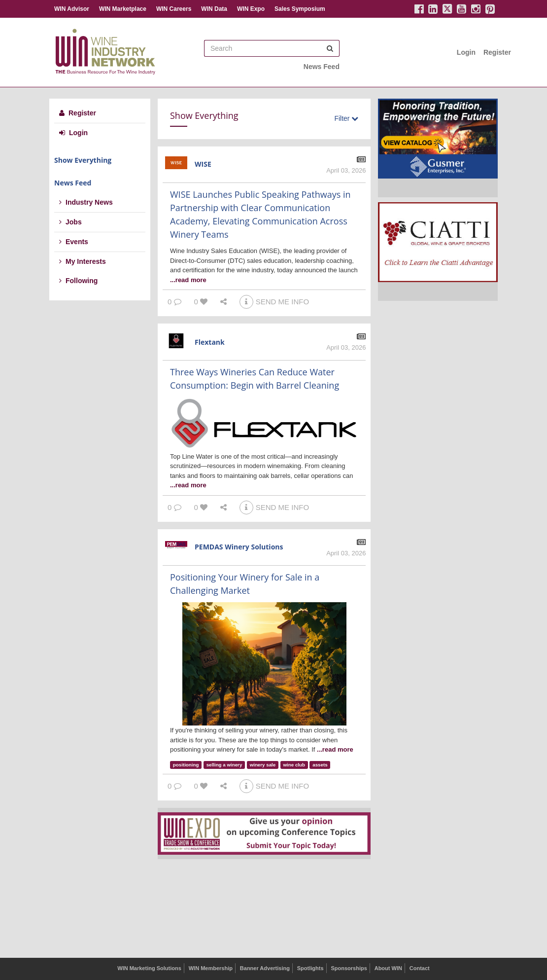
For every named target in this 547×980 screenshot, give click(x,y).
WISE (203, 164)
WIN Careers (174, 9)
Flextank (210, 342)
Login (466, 52)
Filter (346, 118)
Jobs (70, 222)
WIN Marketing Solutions (149, 968)
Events (74, 242)
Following (78, 281)
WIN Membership (211, 968)
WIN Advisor (72, 9)
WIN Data (214, 9)
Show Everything (83, 160)
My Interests (83, 261)
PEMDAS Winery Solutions (239, 547)
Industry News (86, 202)
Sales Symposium (300, 9)
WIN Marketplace (123, 9)
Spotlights (310, 968)
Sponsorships (349, 968)
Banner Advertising (265, 968)
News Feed (322, 67)
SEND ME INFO (274, 302)
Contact (420, 968)
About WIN (388, 968)
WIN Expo (251, 9)
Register (497, 52)
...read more (188, 280)
